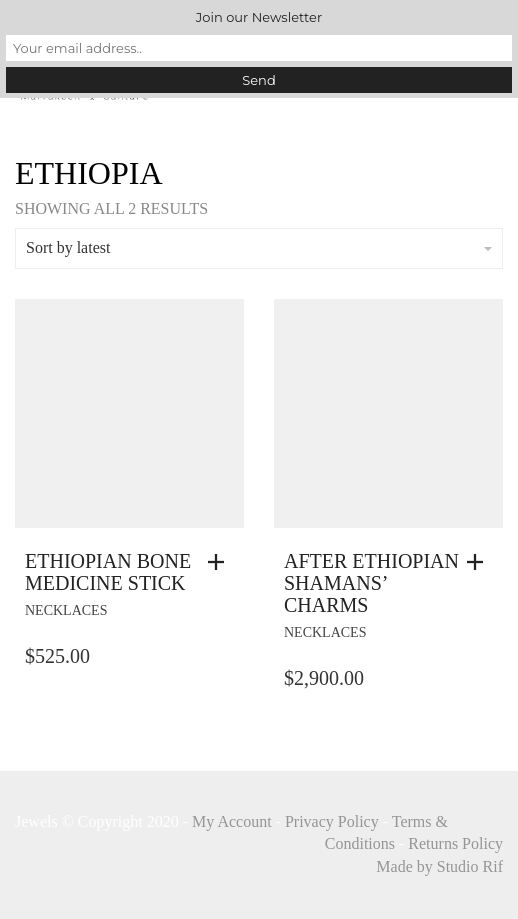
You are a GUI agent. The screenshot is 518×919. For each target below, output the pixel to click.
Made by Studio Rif (439, 866)
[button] (221, 562)
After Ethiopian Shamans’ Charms (371, 583)
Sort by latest (259, 247)
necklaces (66, 610)
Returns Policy (455, 843)
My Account (232, 821)
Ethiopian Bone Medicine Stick (108, 572)
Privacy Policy (332, 821)
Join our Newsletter (259, 17)
